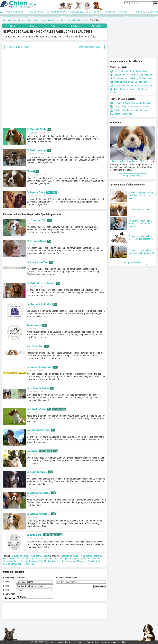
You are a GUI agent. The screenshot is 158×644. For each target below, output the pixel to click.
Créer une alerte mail (122, 114)
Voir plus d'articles (133, 262)
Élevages (75, 26)
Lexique (79, 642)
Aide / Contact (65, 642)
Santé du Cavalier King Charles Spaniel (130, 82)
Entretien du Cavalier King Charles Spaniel (131, 86)
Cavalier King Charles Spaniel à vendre (130, 107)
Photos (33, 26)
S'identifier (153, 12)
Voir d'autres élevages (19, 47)
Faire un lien (92, 642)
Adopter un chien (15, 12)
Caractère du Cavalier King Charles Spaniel (132, 75)
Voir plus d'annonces (133, 176)
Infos (12, 26)
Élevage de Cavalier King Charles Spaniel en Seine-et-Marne (48, 561)
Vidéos (54, 26)
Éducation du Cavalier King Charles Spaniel (132, 78)
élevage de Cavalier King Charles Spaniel (31, 556)
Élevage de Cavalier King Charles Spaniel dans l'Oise (34, 559)
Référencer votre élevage (90, 47)
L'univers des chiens (80, 12)
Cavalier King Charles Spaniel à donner (130, 110)
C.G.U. (124, 642)
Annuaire (123, 12)
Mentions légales (110, 642)
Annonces (110, 12)
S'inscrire (140, 12)
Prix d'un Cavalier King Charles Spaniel (130, 71)
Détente (98, 12)
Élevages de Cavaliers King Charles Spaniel (132, 103)
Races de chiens (35, 12)
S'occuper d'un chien (57, 12)
